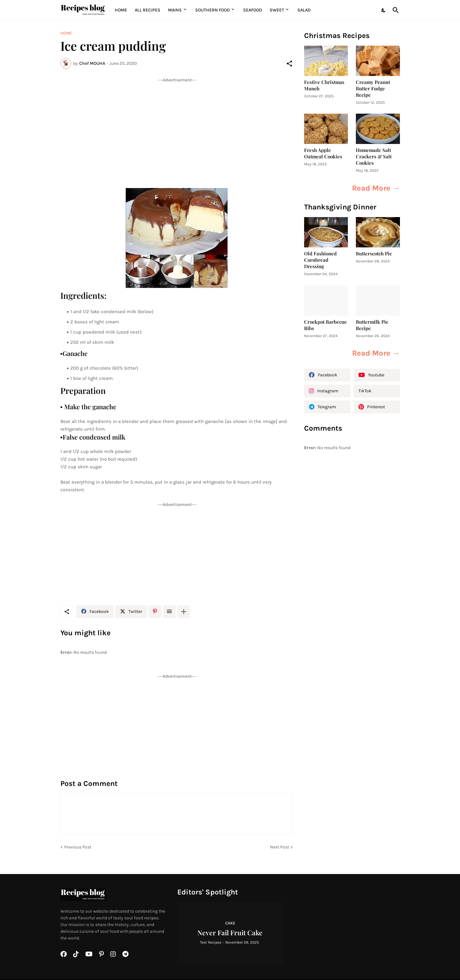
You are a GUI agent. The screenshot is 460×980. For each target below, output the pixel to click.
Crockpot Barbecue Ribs (326, 325)
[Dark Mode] (384, 10)
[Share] (289, 64)
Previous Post (78, 847)
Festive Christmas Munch (324, 85)
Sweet (277, 10)
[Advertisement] (177, 128)
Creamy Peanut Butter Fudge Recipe (373, 89)
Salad (304, 10)
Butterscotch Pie (374, 254)
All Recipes (148, 10)
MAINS (175, 10)
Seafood (253, 10)
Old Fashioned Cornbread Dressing (320, 260)
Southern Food (212, 10)
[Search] (395, 10)
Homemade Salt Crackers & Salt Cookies (374, 157)
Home (121, 10)
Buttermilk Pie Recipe (372, 325)
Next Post (280, 847)
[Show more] (184, 612)
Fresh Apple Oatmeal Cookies (323, 153)
